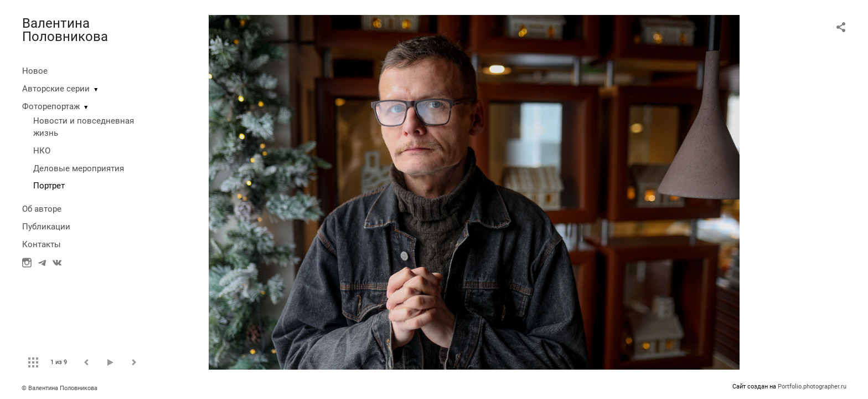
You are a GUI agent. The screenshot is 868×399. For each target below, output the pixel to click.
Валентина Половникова (65, 30)
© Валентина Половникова (60, 388)
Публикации (46, 227)
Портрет (49, 186)
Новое (35, 71)
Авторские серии (56, 89)
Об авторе (42, 209)
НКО (42, 151)
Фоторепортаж (51, 106)
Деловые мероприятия (79, 168)
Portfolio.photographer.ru (812, 387)
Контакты (42, 244)
